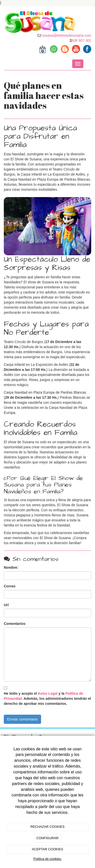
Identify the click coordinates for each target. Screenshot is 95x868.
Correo (10, 586)
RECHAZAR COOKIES (47, 827)
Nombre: (11, 567)
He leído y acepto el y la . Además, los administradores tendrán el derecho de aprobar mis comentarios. (47, 698)
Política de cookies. (47, 859)
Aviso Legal (48, 693)
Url (6, 605)
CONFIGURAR (48, 838)
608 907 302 (81, 40)
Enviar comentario (22, 719)
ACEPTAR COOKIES (48, 849)
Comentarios (15, 624)
